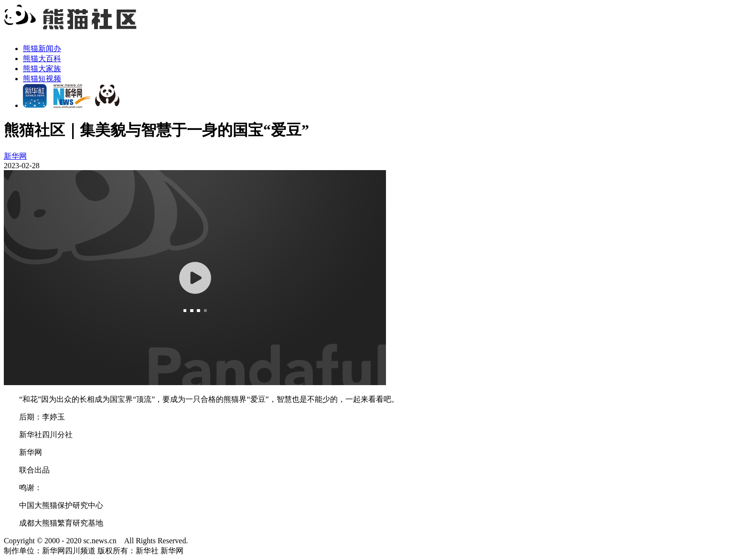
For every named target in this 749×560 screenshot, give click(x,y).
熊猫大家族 (42, 69)
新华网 (15, 156)
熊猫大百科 (42, 59)
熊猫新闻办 (42, 48)
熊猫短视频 (42, 79)
